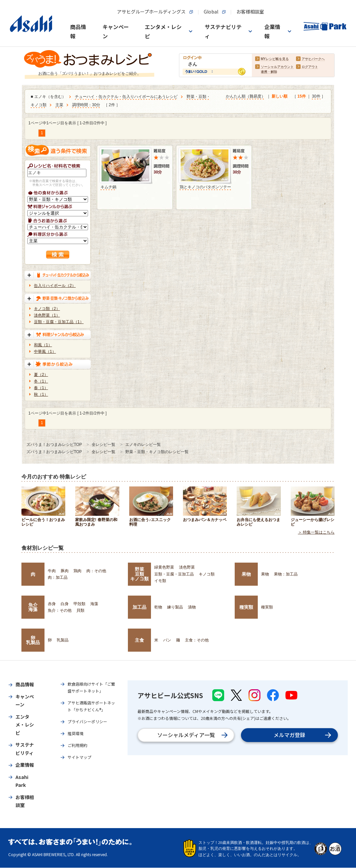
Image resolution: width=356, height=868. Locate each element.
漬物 (192, 607)
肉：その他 (96, 571)
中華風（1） (45, 352)
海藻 (94, 604)
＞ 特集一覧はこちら (316, 533)
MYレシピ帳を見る (275, 59)
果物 (246, 574)
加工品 (139, 607)
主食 (139, 640)
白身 (65, 604)
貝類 (80, 610)
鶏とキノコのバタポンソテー (205, 187)
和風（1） (43, 345)
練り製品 (175, 607)
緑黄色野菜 (164, 567)
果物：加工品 (286, 574)
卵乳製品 (33, 640)
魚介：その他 (60, 610)
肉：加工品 (58, 577)
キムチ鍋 (108, 187)
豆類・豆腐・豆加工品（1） (59, 322)
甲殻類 (79, 604)
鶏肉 (77, 571)
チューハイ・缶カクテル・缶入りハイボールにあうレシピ (126, 97)
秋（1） (41, 394)
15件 (301, 97)
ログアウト (310, 67)
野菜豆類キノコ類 (139, 574)
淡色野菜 (187, 567)
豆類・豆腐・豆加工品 (174, 574)
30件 (316, 97)
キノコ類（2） (47, 309)
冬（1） (41, 381)
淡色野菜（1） (47, 315)
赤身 (52, 604)
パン (167, 640)
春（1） (41, 388)
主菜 (59, 105)
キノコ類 (207, 574)
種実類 (246, 607)
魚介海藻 (33, 607)
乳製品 (63, 640)
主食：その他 (197, 640)
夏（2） (41, 375)
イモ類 (160, 581)
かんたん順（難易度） (246, 97)
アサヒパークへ (313, 59)
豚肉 (65, 571)
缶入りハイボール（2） (55, 286)
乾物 (158, 607)
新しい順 (280, 97)
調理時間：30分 (86, 105)
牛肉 (52, 571)
